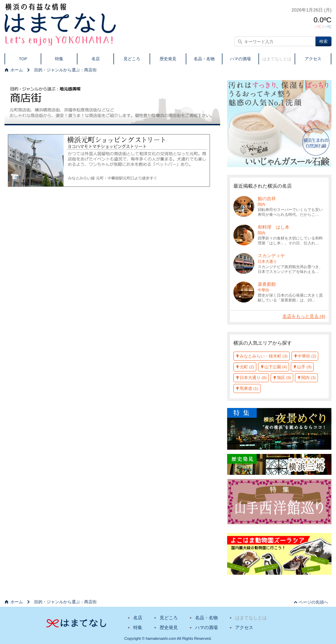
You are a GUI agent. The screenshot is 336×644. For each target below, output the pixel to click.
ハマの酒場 (240, 59)
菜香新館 (267, 284)
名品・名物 (204, 59)
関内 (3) (309, 378)
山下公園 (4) (276, 367)
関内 (262, 204)
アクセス (313, 59)
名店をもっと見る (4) (304, 316)
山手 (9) (304, 367)
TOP (23, 59)
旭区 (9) (284, 378)
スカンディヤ (271, 256)
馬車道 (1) (249, 388)
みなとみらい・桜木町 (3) (264, 356)
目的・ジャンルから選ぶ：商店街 (65, 70)
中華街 (263, 290)
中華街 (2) (307, 356)
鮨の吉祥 (267, 199)
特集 (59, 59)
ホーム (17, 70)
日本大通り (267, 261)
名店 (96, 59)
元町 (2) (247, 367)
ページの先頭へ (313, 602)
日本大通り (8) (253, 378)
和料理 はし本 (274, 227)
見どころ (132, 59)
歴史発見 (168, 59)
